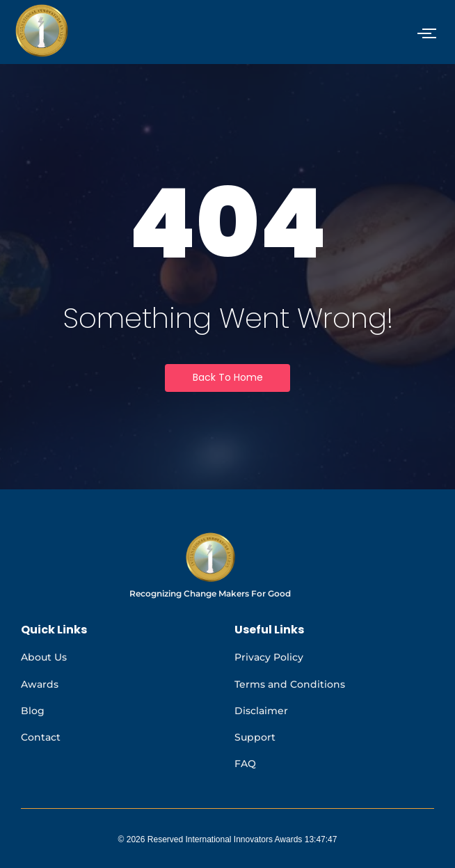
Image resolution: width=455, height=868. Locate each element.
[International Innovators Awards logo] (210, 557)
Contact (41, 737)
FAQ (245, 764)
